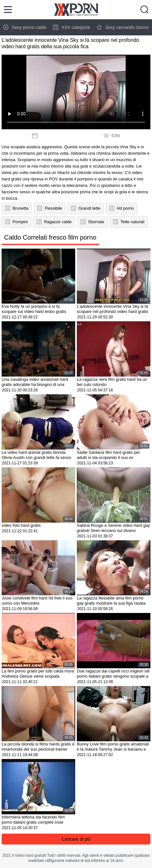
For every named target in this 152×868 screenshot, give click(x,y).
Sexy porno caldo (25, 27)
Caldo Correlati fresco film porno (50, 237)
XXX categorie (72, 27)
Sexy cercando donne (123, 27)
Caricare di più (76, 839)
